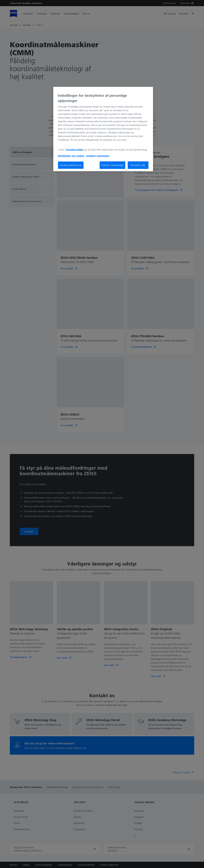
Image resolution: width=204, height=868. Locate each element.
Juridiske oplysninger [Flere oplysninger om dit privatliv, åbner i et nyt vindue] (98, 156)
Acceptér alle (138, 165)
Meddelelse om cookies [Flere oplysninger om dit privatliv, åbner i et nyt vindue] (71, 156)
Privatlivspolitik (74, 150)
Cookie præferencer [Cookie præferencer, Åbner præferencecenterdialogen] (71, 165)
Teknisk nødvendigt (112, 165)
